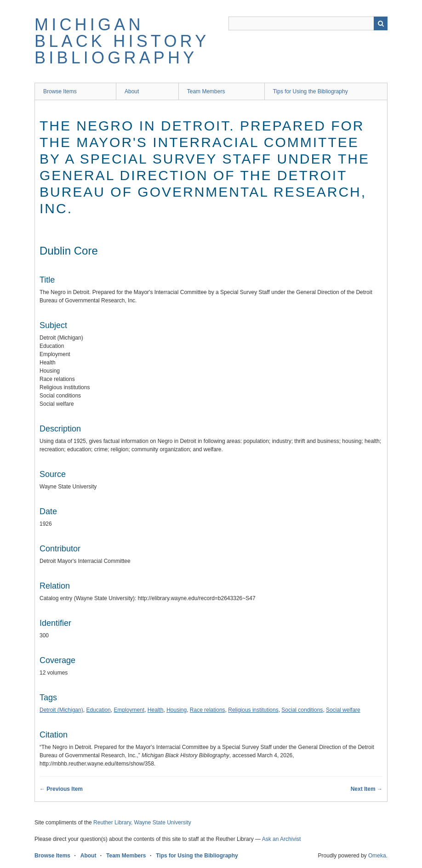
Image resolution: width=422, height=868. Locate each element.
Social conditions (302, 710)
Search (381, 23)
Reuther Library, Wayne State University (142, 823)
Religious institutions (253, 710)
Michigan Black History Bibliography (122, 41)
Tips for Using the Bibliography (311, 91)
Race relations (208, 710)
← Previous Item (61, 789)
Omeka (377, 856)
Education (98, 710)
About (132, 91)
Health (156, 710)
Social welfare (343, 710)
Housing (177, 710)
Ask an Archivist (282, 839)
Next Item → (367, 789)
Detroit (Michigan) (61, 710)
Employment (129, 710)
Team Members (206, 91)
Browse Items (60, 91)
